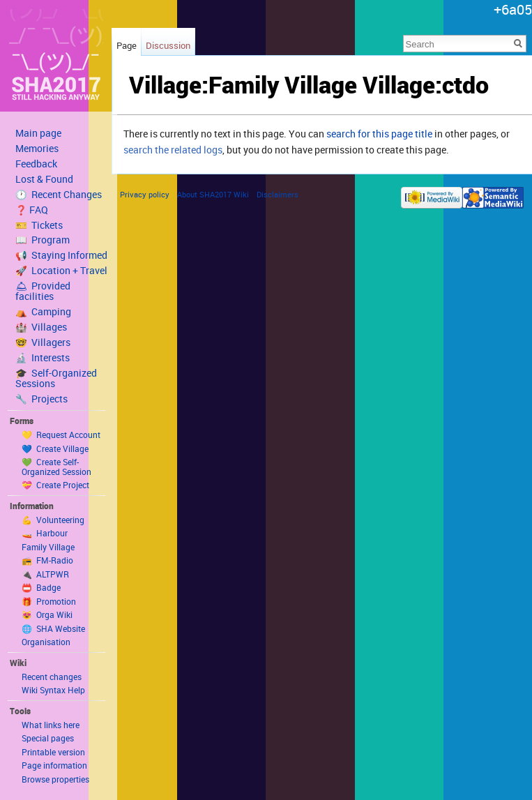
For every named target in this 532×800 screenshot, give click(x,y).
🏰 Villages (41, 327)
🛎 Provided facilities (43, 291)
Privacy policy (145, 194)
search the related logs (173, 150)
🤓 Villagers (43, 342)
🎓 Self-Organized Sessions (56, 378)
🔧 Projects (41, 399)
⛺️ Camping (43, 312)
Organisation (46, 642)
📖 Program (43, 240)
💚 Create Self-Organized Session (56, 467)
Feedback (36, 164)
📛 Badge (41, 587)
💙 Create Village (55, 448)
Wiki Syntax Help (53, 690)
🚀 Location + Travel (61, 271)
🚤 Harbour (45, 533)
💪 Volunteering (53, 520)
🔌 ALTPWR (45, 574)
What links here (51, 725)
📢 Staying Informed (61, 255)
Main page (38, 133)
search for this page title (379, 134)
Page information (54, 765)
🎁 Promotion (49, 601)
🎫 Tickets (39, 225)
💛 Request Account (61, 435)
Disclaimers (278, 194)
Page (127, 45)
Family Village (48, 547)
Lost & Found (44, 179)
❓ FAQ (32, 210)
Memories (37, 149)
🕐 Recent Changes (59, 195)
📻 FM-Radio (47, 560)
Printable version (53, 752)
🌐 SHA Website (53, 628)
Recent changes (52, 677)
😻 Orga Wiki (47, 614)
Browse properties (55, 779)
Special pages (48, 738)
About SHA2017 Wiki (213, 194)
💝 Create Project (55, 485)
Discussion (168, 45)
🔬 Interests (43, 358)
